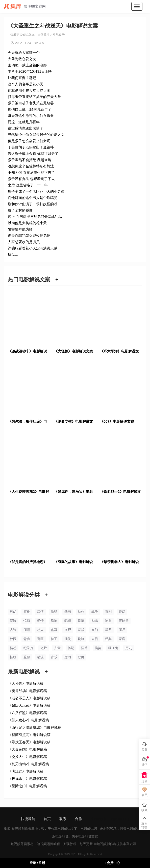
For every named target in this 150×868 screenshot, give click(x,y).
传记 (71, 648)
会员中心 (112, 863)
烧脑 (81, 639)
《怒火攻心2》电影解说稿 (29, 720)
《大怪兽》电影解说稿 (26, 683)
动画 (68, 612)
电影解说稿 (108, 829)
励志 (95, 621)
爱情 (40, 621)
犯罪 (68, 621)
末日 (95, 639)
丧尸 (68, 630)
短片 (44, 648)
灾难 (27, 612)
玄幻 (95, 630)
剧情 (81, 621)
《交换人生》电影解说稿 (28, 757)
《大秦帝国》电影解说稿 (28, 749)
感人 (40, 630)
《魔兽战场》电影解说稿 (28, 691)
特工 (54, 639)
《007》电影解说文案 (117, 421)
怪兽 (84, 648)
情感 (13, 648)
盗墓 (54, 630)
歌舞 (81, 657)
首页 (47, 819)
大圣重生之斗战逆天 (51, 35)
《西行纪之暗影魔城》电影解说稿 (35, 727)
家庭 (122, 639)
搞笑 (98, 648)
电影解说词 (89, 829)
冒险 (13, 621)
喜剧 (108, 612)
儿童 (57, 648)
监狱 (27, 657)
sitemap (97, 819)
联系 (63, 819)
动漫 (40, 657)
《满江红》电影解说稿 (26, 771)
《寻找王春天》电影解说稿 (29, 742)
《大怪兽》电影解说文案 (73, 351)
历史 (129, 648)
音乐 (54, 657)
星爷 (108, 630)
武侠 (40, 612)
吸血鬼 (113, 648)
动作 (81, 612)
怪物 (13, 657)
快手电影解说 (82, 836)
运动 (68, 657)
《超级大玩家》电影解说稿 (29, 705)
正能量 (124, 621)
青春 (27, 639)
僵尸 (122, 630)
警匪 (40, 639)
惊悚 (27, 621)
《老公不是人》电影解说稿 (29, 698)
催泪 (27, 630)
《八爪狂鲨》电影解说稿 (28, 713)
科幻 (13, 612)
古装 (13, 630)
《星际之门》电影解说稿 (28, 786)
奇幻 (122, 612)
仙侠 (68, 639)
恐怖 (54, 621)
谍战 (81, 630)
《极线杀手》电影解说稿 (28, 779)
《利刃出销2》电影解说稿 (29, 764)
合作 (79, 819)
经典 (108, 639)
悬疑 (54, 612)
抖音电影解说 (130, 829)
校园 (13, 639)
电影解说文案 (67, 829)
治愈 (108, 621)
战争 (95, 612)
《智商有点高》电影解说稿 (29, 735)
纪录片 (28, 648)
